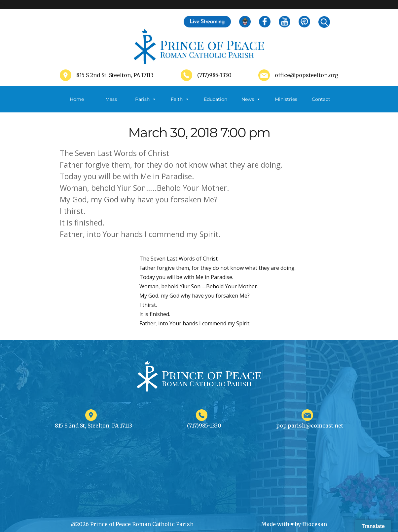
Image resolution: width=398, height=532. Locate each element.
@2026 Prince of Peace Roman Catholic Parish (132, 524)
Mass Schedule (111, 104)
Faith (180, 99)
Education (216, 99)
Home (77, 99)
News (251, 99)
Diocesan (315, 524)
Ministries (286, 104)
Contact (321, 99)
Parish (146, 99)
